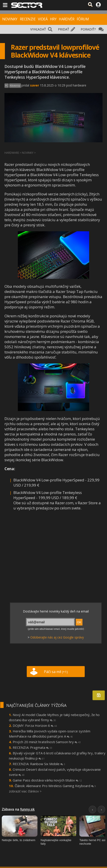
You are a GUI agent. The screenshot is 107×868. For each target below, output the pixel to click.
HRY (53, 19)
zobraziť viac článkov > (25, 791)
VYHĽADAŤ (38, 29)
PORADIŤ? (88, 29)
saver (35, 85)
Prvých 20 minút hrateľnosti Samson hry (47, 742)
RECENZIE (28, 19)
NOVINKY (10, 19)
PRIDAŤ (64, 29)
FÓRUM (83, 19)
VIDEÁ (43, 19)
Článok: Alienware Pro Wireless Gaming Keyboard (55, 786)
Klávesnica (15, 86)
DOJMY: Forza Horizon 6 (35, 725)
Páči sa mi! (56, 672)
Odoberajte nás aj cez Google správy (57, 637)
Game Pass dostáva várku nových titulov (47, 780)
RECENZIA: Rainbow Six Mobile (39, 764)
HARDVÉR (67, 19)
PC (7, 86)
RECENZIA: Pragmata (32, 747)
